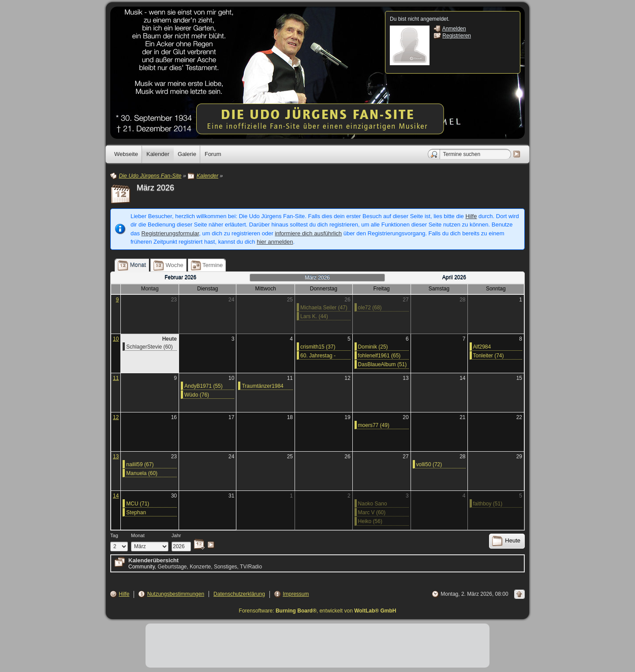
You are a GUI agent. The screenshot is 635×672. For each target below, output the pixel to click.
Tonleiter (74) (489, 356)
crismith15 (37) (318, 347)
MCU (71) (138, 504)
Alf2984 (482, 347)
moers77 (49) (374, 425)
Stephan (136, 512)
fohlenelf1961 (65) (379, 356)
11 (116, 378)
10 (116, 339)
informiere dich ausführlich (308, 233)
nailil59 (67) (140, 464)
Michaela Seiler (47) (324, 308)
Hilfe (471, 216)
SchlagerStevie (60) (149, 347)
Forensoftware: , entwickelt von (318, 611)
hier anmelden (275, 242)
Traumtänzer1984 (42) (262, 386)
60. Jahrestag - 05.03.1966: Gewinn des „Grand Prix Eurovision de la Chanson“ (324, 356)
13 (116, 457)
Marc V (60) (372, 512)
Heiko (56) (370, 521)
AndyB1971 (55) (204, 386)
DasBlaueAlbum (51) (383, 364)
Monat (138, 535)
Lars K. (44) (314, 316)
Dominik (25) (373, 347)
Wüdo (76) (197, 395)
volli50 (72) (429, 464)
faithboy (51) (488, 504)
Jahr (176, 535)
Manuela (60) (142, 473)
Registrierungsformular (170, 233)
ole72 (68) (370, 308)
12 (116, 417)
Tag (114, 535)
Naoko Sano (373, 504)
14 (116, 496)
